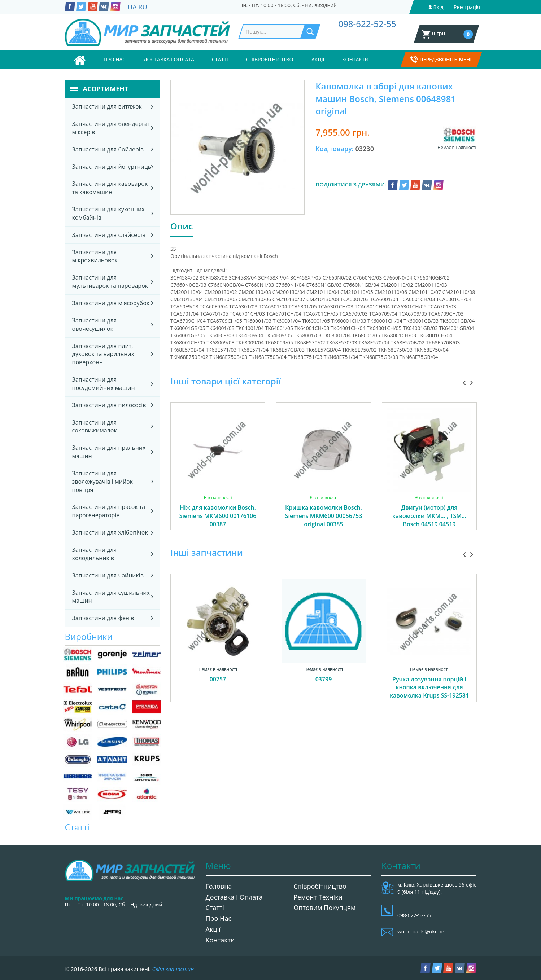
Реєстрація (467, 7)
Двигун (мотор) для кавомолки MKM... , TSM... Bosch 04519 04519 (429, 516)
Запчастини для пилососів (109, 405)
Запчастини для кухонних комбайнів (108, 213)
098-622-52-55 (367, 24)
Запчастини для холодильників (95, 554)
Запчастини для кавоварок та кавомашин (110, 188)
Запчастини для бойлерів (108, 149)
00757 (218, 679)
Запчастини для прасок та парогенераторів (109, 511)
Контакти (355, 59)
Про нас (115, 59)
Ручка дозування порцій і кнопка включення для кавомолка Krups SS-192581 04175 (429, 692)
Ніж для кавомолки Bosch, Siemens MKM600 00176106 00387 (218, 516)
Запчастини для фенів (103, 618)
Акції (318, 59)
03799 (324, 679)
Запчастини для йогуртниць (112, 167)
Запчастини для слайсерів (109, 235)
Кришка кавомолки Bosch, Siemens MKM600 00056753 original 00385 (324, 516)
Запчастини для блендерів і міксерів (111, 128)
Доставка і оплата (169, 59)
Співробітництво (270, 59)
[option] (218, 474)
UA (132, 7)
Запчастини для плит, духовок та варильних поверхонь (103, 354)
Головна (219, 886)
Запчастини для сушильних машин (111, 597)
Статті (220, 59)
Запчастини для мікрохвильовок (95, 256)
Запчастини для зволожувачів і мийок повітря (102, 482)
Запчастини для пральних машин (109, 452)
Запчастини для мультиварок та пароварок (110, 282)
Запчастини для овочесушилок (95, 324)
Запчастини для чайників (108, 575)
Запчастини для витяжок (107, 106)
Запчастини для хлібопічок (110, 532)
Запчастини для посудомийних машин (104, 384)
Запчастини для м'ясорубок (111, 303)
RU (143, 7)
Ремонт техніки (318, 897)
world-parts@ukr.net (422, 931)
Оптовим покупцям (324, 908)
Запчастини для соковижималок (95, 427)
